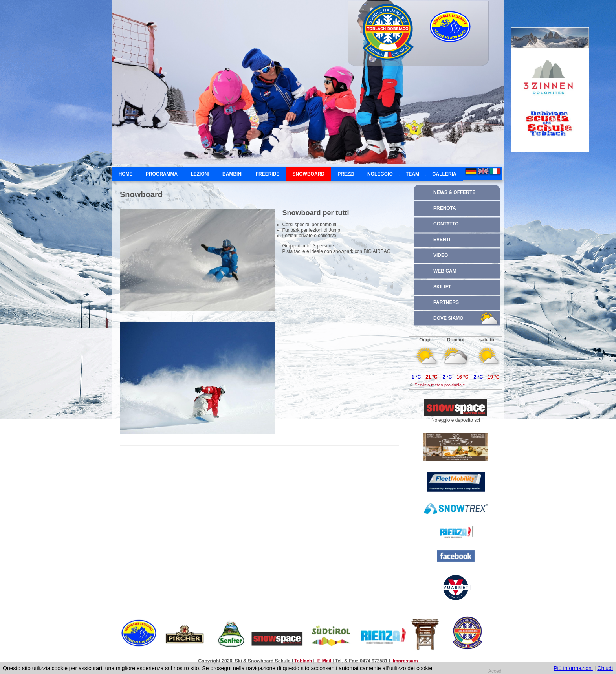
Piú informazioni (573, 668)
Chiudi (605, 668)
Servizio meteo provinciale (440, 385)
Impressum (405, 661)
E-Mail (324, 661)
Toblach (303, 661)
